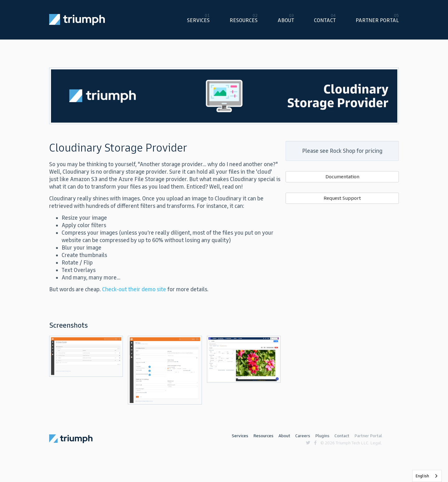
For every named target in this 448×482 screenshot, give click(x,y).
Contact (325, 20)
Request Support (342, 198)
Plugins (322, 436)
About (286, 20)
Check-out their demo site (134, 289)
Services (198, 20)
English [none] (422, 476)
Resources (244, 20)
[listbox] (427, 476)
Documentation (342, 177)
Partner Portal (377, 20)
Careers (303, 436)
